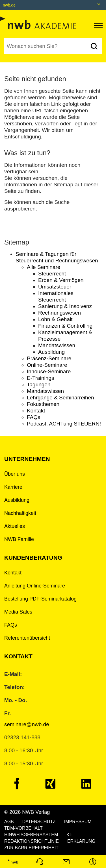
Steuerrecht (52, 274)
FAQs (34, 417)
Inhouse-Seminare (49, 371)
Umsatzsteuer (55, 287)
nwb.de (9, 5)
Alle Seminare (44, 267)
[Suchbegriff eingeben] (45, 46)
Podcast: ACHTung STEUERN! (64, 424)
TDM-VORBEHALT (23, 828)
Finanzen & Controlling (65, 326)
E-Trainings (40, 378)
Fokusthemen (43, 404)
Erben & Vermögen (61, 280)
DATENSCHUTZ (39, 822)
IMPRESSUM (78, 822)
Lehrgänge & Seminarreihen (60, 398)
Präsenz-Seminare (49, 358)
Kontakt (36, 411)
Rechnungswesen (60, 313)
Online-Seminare (47, 365)
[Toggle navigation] (98, 26)
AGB (9, 822)
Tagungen (39, 385)
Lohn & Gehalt (55, 319)
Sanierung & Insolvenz (65, 306)
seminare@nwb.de (27, 724)
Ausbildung (51, 352)
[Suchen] (94, 46)
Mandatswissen (57, 345)
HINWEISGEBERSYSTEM (31, 835)
